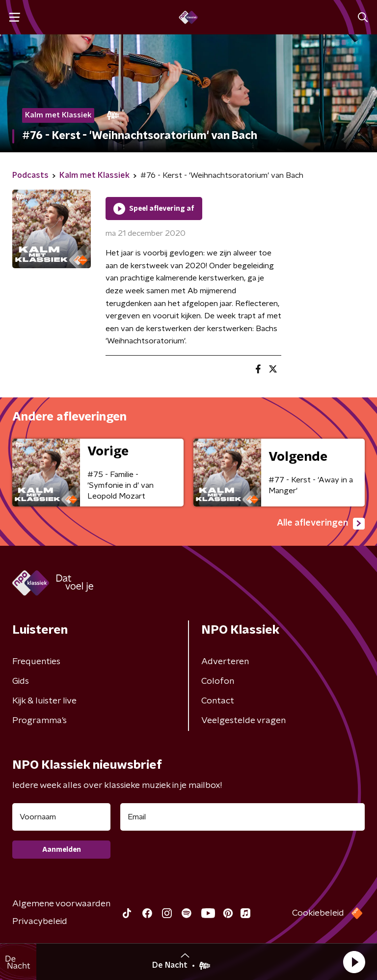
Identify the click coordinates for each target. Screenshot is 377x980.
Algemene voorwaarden (61, 904)
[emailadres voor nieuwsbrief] (242, 817)
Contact (218, 701)
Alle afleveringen (321, 524)
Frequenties (36, 662)
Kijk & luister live (44, 701)
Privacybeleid (40, 922)
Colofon (218, 681)
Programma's (40, 721)
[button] (354, 962)
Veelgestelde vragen (243, 721)
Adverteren (225, 662)
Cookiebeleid (318, 913)
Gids (21, 681)
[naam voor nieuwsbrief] (61, 817)
